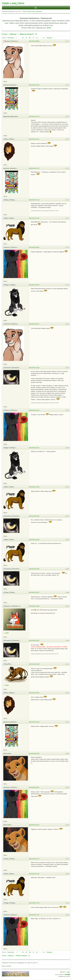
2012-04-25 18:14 (34, 722)
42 (37, 38)
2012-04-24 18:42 (34, 285)
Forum (5, 34)
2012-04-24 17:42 (34, 168)
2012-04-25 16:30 (34, 664)
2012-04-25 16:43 (34, 693)
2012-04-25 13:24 (34, 540)
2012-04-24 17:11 (34, 139)
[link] (49, 28)
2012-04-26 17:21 (34, 915)
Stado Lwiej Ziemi (13, 3)
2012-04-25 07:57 (34, 324)
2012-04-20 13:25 (34, 85)
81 (44, 38)
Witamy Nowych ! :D (28, 34)
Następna (49, 38)
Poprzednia (11, 38)
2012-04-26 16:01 (34, 787)
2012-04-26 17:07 (34, 859)
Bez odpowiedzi (37, 11)
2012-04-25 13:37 (34, 592)
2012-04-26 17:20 (34, 903)
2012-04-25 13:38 (34, 606)
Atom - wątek (66, 972)
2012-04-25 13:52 (34, 640)
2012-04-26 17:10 (34, 874)
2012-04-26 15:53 (34, 753)
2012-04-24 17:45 (34, 218)
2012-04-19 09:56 (34, 41)
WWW (7, 633)
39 (26, 38)
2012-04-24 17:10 (34, 116)
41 (33, 38)
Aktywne (29, 11)
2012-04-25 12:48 (34, 487)
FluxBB (68, 975)
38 (23, 38)
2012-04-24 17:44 (34, 200)
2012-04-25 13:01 (34, 516)
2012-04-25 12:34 (34, 410)
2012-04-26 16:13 (34, 825)
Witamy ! (14, 34)
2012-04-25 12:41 (34, 448)
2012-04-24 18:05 (34, 247)
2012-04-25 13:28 (34, 569)
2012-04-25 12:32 (34, 368)
